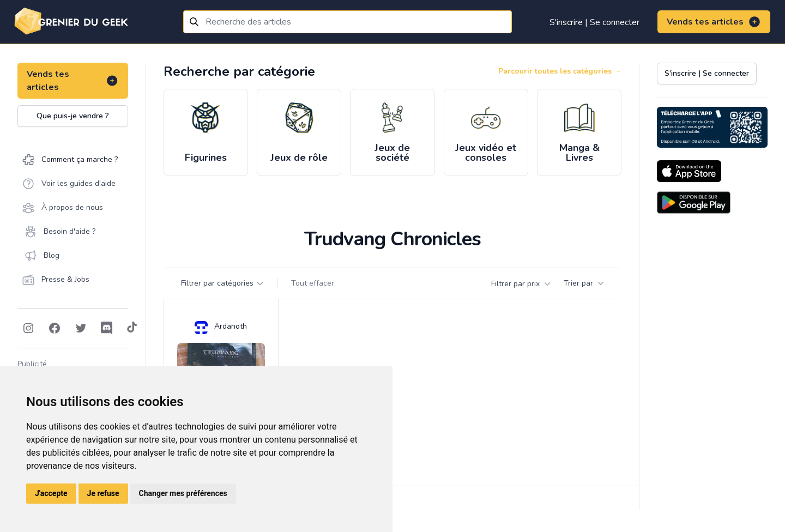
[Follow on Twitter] (81, 328)
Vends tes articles (714, 22)
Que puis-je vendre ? (73, 116)
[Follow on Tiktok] (132, 328)
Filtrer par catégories (223, 283)
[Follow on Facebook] (55, 328)
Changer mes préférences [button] (183, 493)
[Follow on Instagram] (28, 328)
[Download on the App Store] (689, 171)
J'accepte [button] (51, 493)
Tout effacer (313, 283)
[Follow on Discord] (107, 328)
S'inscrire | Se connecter (594, 22)
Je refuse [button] (103, 493)
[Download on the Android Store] (694, 202)
